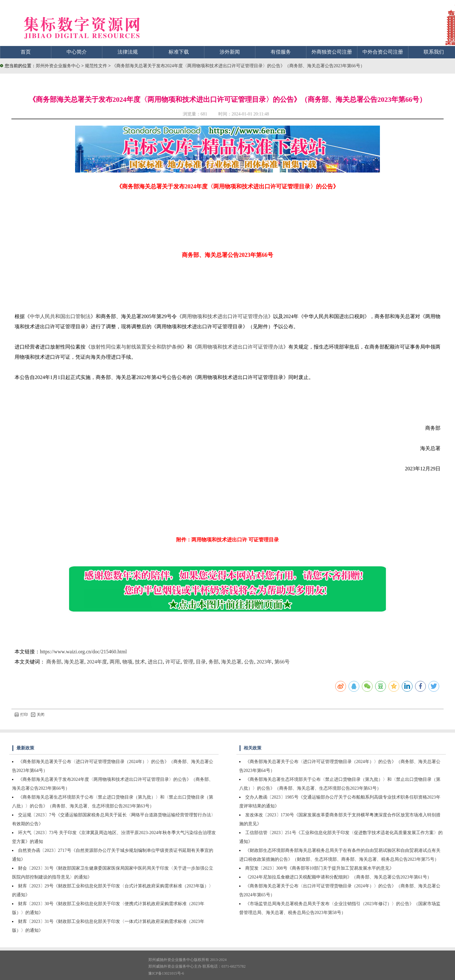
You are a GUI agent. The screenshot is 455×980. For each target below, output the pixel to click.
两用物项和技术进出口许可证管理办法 (225, 316)
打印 (21, 715)
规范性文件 (97, 66)
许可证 (173, 662)
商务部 (54, 662)
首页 (26, 52)
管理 (188, 662)
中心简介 (77, 52)
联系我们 (434, 52)
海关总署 (74, 662)
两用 (115, 662)
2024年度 (97, 662)
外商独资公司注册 (332, 52)
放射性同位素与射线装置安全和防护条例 (136, 347)
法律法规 (128, 52)
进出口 (155, 662)
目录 (201, 662)
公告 (249, 662)
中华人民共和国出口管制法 (60, 316)
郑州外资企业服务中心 (58, 66)
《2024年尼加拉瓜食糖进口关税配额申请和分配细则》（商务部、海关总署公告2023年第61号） (338, 877)
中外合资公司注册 (383, 52)
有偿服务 (281, 52)
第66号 (282, 662)
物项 (127, 662)
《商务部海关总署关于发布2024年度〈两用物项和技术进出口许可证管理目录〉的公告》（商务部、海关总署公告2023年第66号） (238, 66)
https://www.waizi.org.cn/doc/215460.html (83, 652)
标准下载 (179, 52)
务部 (214, 662)
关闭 (38, 715)
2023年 (264, 662)
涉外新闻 (230, 52)
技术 (140, 662)
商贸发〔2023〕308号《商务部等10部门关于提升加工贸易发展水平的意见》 (320, 868)
